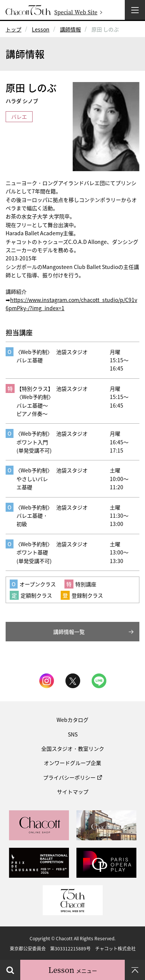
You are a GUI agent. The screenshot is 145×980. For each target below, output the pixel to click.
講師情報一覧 (69, 632)
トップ (13, 29)
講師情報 (70, 29)
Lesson (41, 29)
